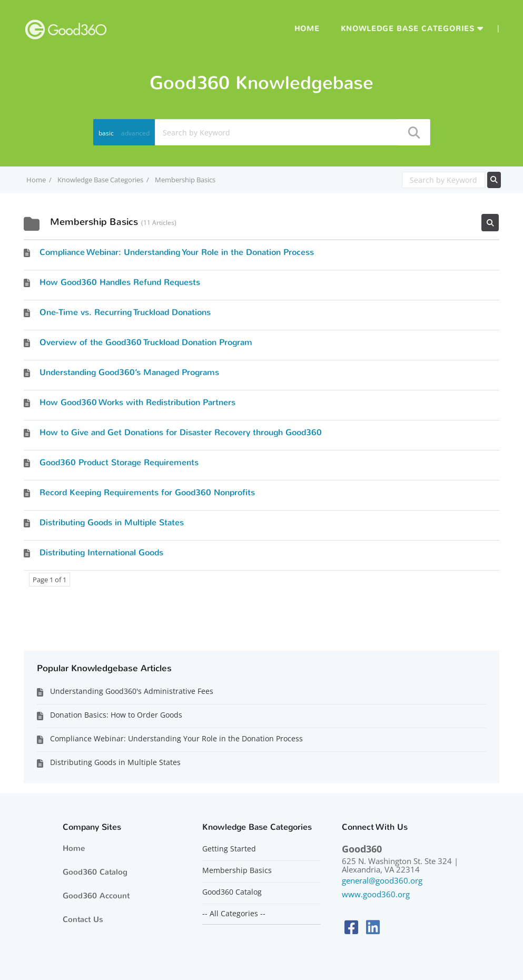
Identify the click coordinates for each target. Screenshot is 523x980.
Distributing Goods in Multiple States (112, 522)
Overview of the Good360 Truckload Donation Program (146, 342)
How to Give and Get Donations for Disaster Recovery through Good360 (181, 432)
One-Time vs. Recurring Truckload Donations (125, 312)
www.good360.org (376, 894)
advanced (135, 133)
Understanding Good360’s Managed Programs (129, 372)
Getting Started (229, 849)
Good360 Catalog (95, 872)
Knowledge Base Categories (408, 29)
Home (307, 29)
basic (106, 133)
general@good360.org (382, 880)
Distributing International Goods (101, 552)
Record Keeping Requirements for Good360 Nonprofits (147, 492)
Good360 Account (96, 896)
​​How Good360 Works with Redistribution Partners (137, 402)
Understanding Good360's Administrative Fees (132, 691)
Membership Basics (237, 870)
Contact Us (83, 919)
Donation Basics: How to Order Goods (116, 715)
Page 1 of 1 (50, 580)
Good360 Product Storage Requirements (119, 462)
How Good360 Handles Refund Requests (120, 282)
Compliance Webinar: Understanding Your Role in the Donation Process (177, 252)
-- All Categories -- (234, 914)
